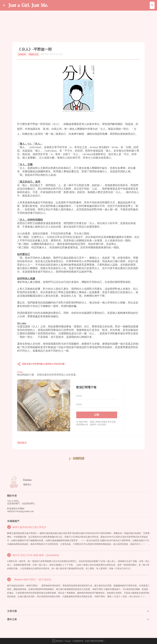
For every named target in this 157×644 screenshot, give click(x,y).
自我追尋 (22, 54)
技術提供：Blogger (62, 641)
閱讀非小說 (34, 54)
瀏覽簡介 (27, 484)
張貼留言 (22, 443)
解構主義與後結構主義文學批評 (29, 527)
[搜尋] (152, 5)
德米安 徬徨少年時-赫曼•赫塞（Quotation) (36, 555)
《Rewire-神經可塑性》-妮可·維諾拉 (32, 579)
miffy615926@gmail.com (20, 511)
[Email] (97, 396)
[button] (19, 364)
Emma (27, 480)
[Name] (97, 404)
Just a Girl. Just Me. (28, 5)
